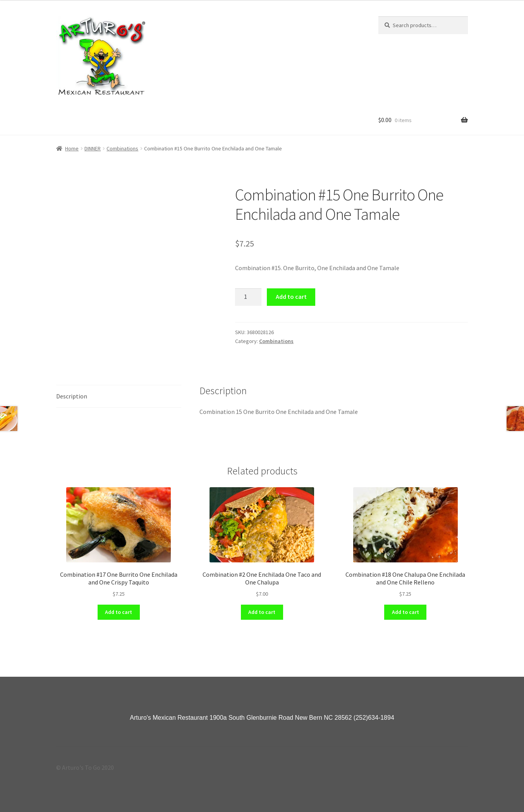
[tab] (119, 397)
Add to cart (291, 297)
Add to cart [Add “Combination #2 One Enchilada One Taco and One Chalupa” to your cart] (262, 612)
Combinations (122, 148)
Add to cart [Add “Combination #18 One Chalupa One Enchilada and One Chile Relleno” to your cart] (405, 612)
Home (72, 148)
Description (72, 396)
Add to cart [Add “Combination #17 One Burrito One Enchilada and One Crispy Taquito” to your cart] (119, 612)
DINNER (93, 148)
